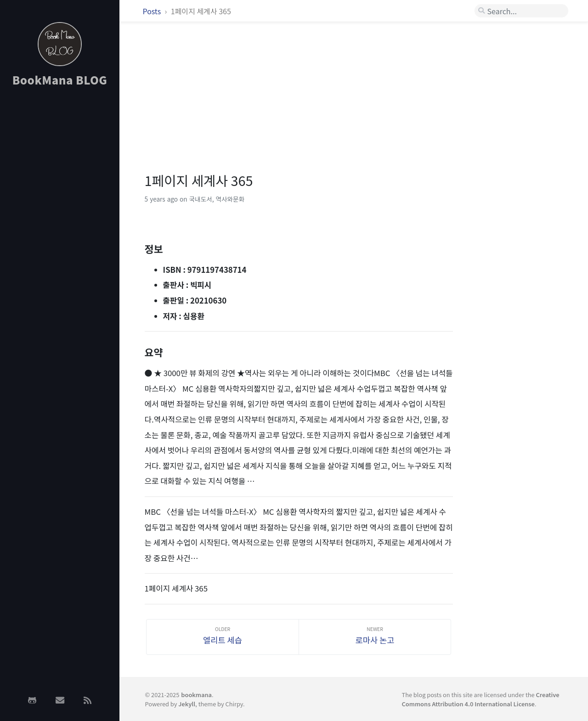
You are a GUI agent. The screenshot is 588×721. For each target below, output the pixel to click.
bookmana (196, 695)
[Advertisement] (60, 240)
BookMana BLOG (60, 80)
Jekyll (187, 704)
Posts (153, 11)
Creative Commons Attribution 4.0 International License (480, 699)
